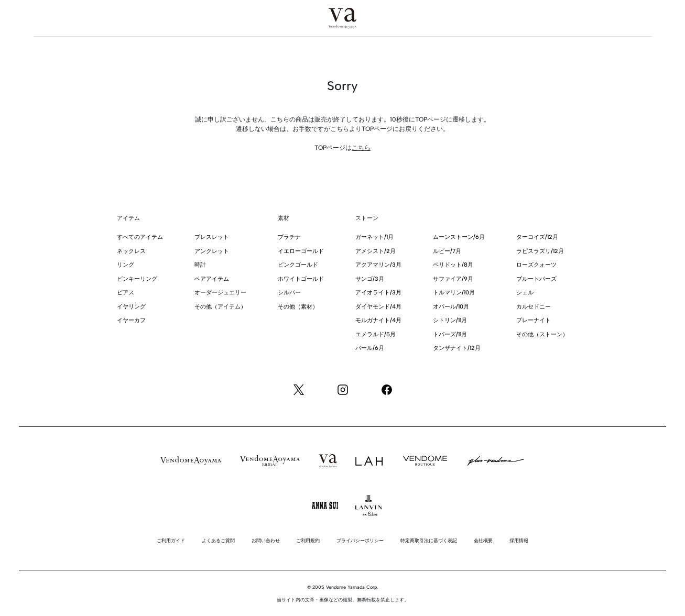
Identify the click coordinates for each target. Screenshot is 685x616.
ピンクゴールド (298, 265)
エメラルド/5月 (376, 334)
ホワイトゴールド (301, 279)
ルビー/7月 (447, 251)
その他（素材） (298, 307)
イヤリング (131, 307)
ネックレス (131, 251)
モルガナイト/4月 (378, 320)
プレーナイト (534, 320)
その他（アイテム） (220, 307)
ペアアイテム (212, 279)
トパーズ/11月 (450, 334)
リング (126, 265)
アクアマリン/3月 (378, 265)
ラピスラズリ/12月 (540, 251)
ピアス (126, 293)
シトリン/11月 (450, 320)
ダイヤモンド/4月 (378, 307)
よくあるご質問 (218, 540)
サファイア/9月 (453, 279)
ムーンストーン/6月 (459, 237)
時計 (200, 265)
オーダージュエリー (220, 293)
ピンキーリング (137, 279)
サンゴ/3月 (370, 279)
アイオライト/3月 (378, 293)
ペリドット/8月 (453, 265)
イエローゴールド (301, 251)
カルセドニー (534, 307)
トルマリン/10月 (454, 293)
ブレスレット (212, 237)
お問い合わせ (266, 540)
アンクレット (212, 251)
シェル (525, 293)
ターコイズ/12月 (537, 237)
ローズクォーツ (536, 265)
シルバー (289, 293)
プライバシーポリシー (360, 540)
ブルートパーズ (536, 279)
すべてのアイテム (140, 237)
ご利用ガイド (171, 540)
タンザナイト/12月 (457, 348)
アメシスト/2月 (376, 251)
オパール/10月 (451, 307)
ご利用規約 (308, 540)
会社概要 (483, 540)
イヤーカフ (131, 320)
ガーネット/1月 (374, 237)
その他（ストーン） (542, 334)
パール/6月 (370, 348)
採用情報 (519, 540)
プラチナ (289, 237)
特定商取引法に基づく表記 (429, 540)
